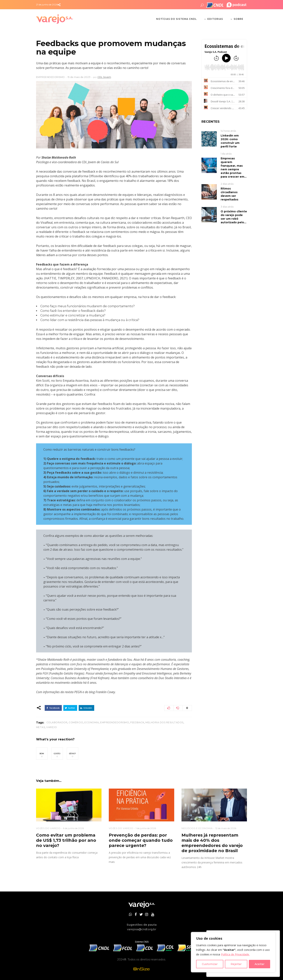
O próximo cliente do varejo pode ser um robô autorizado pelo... (234, 217)
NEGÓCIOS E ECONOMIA (197, 828)
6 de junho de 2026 (73, 828)
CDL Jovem (104, 77)
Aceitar (259, 964)
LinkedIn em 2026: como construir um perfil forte (230, 141)
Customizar (210, 964)
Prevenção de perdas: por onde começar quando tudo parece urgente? (141, 840)
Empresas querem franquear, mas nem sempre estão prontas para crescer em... (234, 168)
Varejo (52, 727)
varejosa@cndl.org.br (142, 929)
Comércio (76, 722)
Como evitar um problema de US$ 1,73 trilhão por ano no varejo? (66, 840)
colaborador (57, 722)
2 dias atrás (227, 184)
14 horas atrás (228, 131)
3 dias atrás (227, 207)
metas (41, 727)
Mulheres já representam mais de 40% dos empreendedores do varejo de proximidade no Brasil (212, 843)
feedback (137, 722)
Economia (92, 722)
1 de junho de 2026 (146, 828)
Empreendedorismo (115, 722)
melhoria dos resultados (164, 722)
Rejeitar (236, 964)
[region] (233, 952)
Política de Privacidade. (235, 954)
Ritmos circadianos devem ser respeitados (229, 194)
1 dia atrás (226, 154)
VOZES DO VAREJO (48, 828)
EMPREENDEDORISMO (50, 77)
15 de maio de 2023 (79, 77)
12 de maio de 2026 (226, 828)
